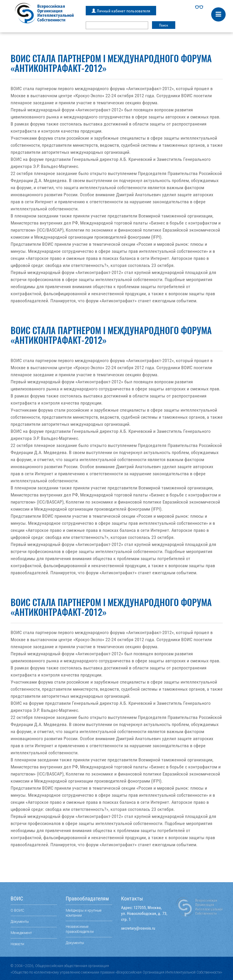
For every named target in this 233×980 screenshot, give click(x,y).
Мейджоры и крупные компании (84, 913)
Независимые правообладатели (80, 929)
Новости (17, 944)
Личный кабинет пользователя (121, 11)
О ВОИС (17, 910)
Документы (20, 922)
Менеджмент (21, 933)
